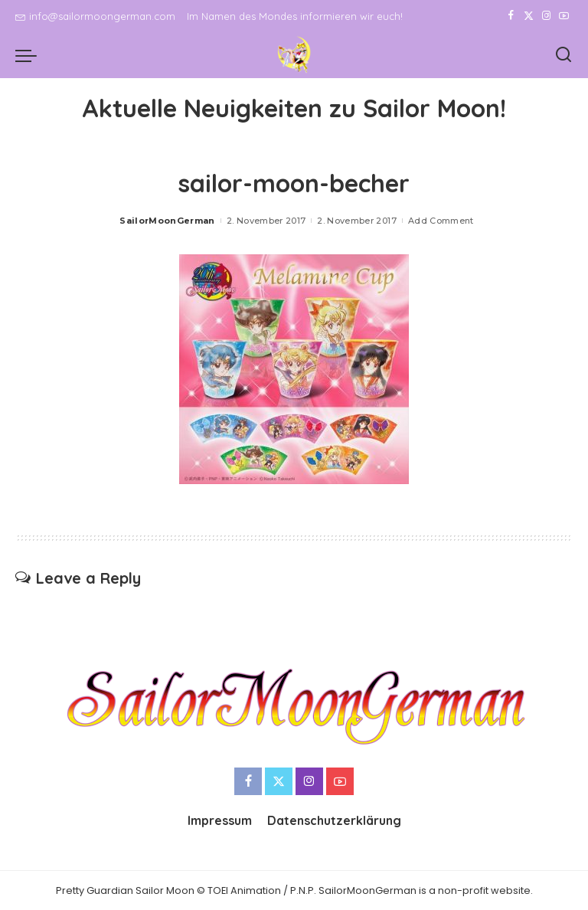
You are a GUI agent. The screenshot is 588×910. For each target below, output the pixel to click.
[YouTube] (564, 16)
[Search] (563, 55)
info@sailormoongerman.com (95, 16)
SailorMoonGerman (167, 221)
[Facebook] (511, 16)
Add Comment (441, 221)
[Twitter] (529, 16)
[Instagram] (546, 16)
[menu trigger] (30, 55)
